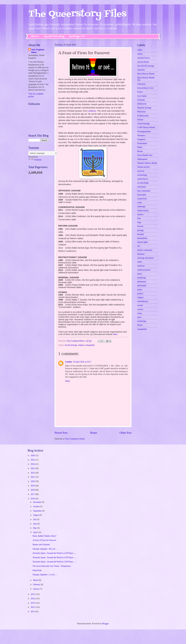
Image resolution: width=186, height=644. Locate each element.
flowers (140, 226)
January (36, 589)
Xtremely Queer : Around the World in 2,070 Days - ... (54, 553)
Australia (141, 70)
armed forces (143, 179)
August (36, 515)
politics (140, 294)
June (35, 524)
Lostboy (69, 362)
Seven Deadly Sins (145, 155)
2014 (33, 599)
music (140, 274)
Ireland (140, 120)
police (140, 290)
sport (139, 317)
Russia (140, 151)
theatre (140, 325)
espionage (141, 207)
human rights (143, 242)
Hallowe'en (142, 104)
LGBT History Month (146, 127)
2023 (33, 468)
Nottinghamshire (144, 132)
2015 (33, 594)
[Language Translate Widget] (43, 153)
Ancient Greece (144, 58)
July (35, 519)
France (140, 92)
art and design (143, 183)
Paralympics (142, 143)
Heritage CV (77, 36)
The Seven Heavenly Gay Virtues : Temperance (52, 566)
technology (142, 321)
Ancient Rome (143, 62)
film (139, 218)
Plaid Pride (37, 570)
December (37, 502)
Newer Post (61, 433)
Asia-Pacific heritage (146, 66)
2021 (33, 477)
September (38, 511)
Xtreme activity (144, 167)
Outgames (141, 139)
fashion (140, 214)
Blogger (105, 624)
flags (139, 222)
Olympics (141, 135)
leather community (145, 250)
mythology (142, 278)
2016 (33, 499)
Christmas (141, 84)
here (115, 334)
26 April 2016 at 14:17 (82, 362)
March (36, 580)
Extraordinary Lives (145, 88)
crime (140, 203)
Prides (140, 147)
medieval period (144, 270)
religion (81, 345)
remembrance (143, 301)
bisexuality (142, 195)
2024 (33, 464)
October (37, 506)
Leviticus (92, 111)
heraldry (141, 234)
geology (141, 230)
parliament (142, 282)
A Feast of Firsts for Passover (44, 540)
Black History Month (146, 74)
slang (139, 313)
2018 (33, 490)
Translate (35, 160)
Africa (140, 54)
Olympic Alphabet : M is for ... (45, 549)
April (36, 532)
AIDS (140, 50)
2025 (33, 460)
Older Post (126, 433)
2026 (33, 456)
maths (140, 262)
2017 (33, 494)
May (35, 528)
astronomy (142, 187)
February (37, 585)
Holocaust (141, 112)
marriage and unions (146, 258)
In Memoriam (143, 116)
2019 (33, 486)
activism (141, 171)
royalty (140, 305)
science (140, 309)
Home (35, 36)
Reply (68, 381)
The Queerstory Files (77, 14)
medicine (141, 266)
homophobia (142, 238)
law (139, 246)
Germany (141, 100)
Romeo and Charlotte (41, 545)
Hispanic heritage (144, 108)
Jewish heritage (71, 345)
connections (142, 199)
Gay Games (142, 96)
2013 (33, 603)
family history (143, 211)
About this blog (54, 36)
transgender (90, 345)
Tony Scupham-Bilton (38, 51)
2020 (33, 481)
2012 (33, 607)
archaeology (142, 175)
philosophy (142, 286)
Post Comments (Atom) (75, 439)
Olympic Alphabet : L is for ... (45, 575)
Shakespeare (142, 159)
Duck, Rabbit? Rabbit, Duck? (44, 536)
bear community (144, 191)
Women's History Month (147, 163)
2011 (33, 612)
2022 (33, 473)
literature (141, 254)
